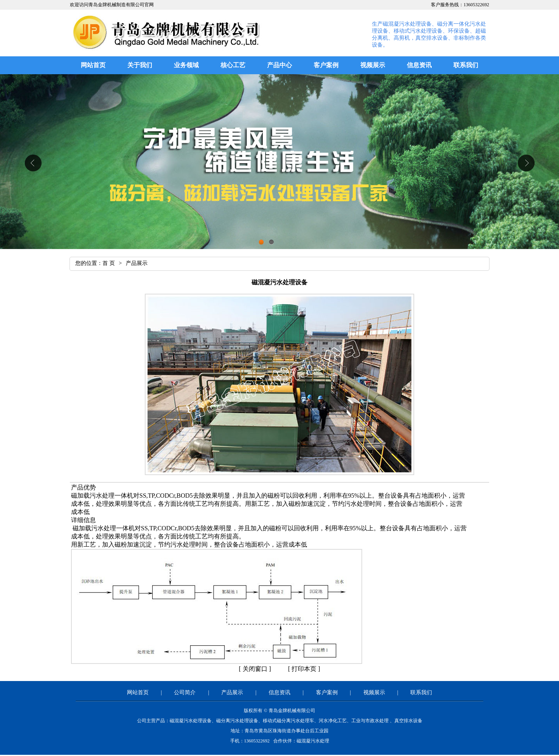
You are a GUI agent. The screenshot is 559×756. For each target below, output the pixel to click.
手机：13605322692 (251, 741)
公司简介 (185, 692)
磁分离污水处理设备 (237, 721)
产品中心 (279, 65)
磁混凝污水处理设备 (191, 721)
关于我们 (140, 65)
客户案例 (326, 65)
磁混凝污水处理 (313, 741)
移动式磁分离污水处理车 (288, 721)
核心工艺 (233, 65)
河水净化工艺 (333, 721)
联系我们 (466, 65)
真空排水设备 (408, 721)
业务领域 (186, 65)
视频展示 (373, 65)
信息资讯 (419, 65)
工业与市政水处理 (370, 721)
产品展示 (232, 692)
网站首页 (93, 65)
